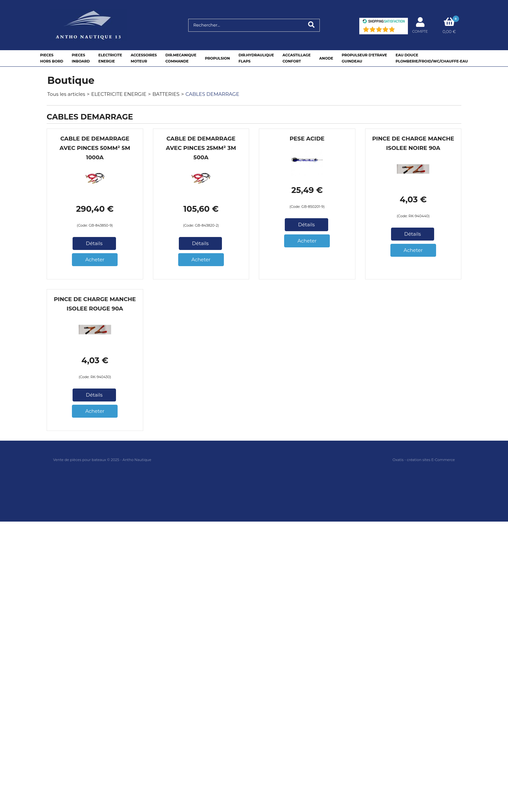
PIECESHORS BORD (52, 58)
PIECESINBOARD (81, 58)
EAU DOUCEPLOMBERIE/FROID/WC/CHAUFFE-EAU (432, 58)
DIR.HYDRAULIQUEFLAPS (256, 58)
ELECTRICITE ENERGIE (119, 94)
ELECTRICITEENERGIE (110, 58)
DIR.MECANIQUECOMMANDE (181, 58)
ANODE (326, 58)
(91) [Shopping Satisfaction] (400, 31)
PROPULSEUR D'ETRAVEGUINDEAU (364, 58)
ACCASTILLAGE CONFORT (297, 58)
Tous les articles (66, 94)
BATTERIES (166, 94)
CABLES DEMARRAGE (213, 94)
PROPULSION (217, 58)
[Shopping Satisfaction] (384, 22)
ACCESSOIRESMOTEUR (144, 58)
